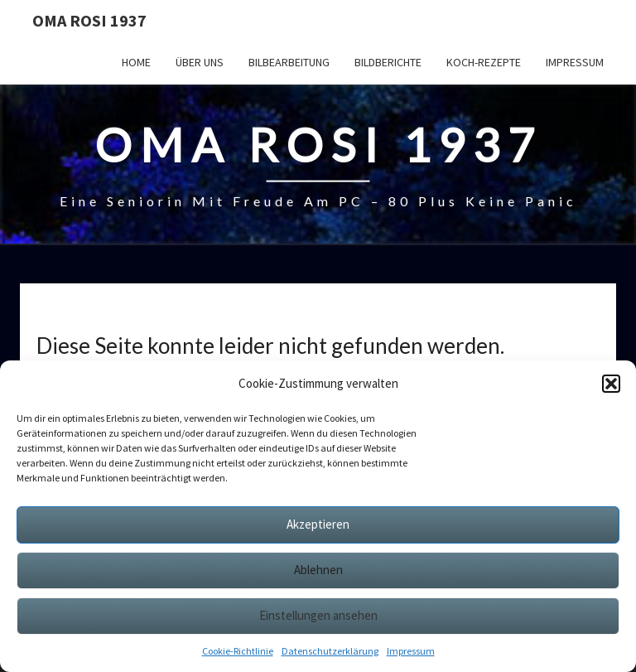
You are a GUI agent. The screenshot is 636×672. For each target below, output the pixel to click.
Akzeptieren (318, 524)
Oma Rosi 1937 (89, 20)
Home (136, 62)
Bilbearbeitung (289, 62)
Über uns (200, 62)
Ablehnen (318, 570)
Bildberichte (388, 62)
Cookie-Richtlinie (238, 651)
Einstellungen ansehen (318, 615)
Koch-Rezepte (484, 62)
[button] (611, 384)
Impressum (411, 651)
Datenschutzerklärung (330, 651)
